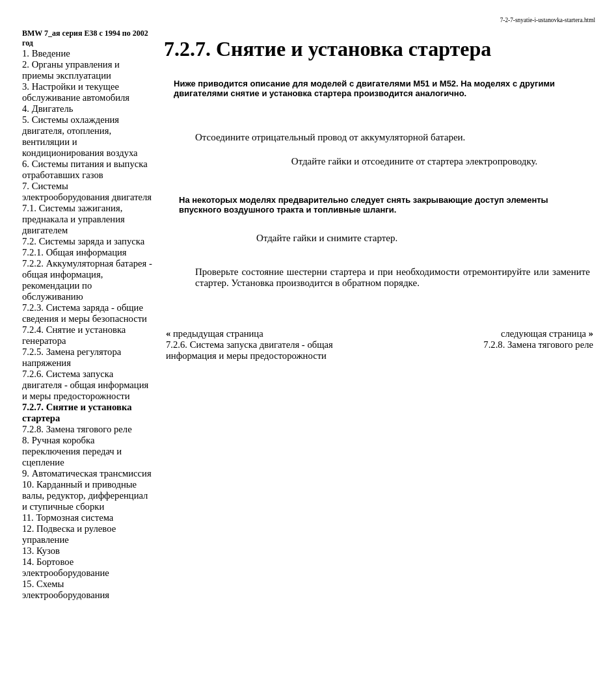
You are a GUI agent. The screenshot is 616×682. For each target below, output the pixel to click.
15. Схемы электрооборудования (66, 589)
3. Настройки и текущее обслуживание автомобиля (76, 92)
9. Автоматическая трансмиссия (87, 473)
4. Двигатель (47, 109)
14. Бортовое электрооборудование (66, 567)
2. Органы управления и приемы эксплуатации (71, 70)
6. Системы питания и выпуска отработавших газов (85, 169)
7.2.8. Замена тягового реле (77, 429)
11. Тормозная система (68, 518)
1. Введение (46, 53)
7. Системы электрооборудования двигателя (87, 191)
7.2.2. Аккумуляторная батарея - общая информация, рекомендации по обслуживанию (87, 280)
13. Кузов (41, 551)
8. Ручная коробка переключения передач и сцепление (72, 451)
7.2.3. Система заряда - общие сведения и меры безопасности (85, 313)
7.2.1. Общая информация (74, 252)
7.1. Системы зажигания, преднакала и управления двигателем (74, 219)
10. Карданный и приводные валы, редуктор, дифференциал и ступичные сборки (85, 495)
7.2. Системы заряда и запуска (83, 241)
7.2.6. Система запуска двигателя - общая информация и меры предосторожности (85, 385)
